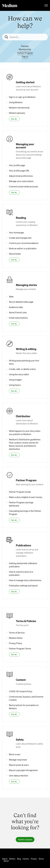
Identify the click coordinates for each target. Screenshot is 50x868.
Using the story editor (19, 374)
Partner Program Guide (20, 492)
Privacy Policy (15, 643)
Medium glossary (17, 113)
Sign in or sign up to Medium (22, 97)
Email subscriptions (18, 318)
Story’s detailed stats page (21, 302)
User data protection (19, 776)
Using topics (15, 385)
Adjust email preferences (21, 176)
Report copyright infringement (23, 770)
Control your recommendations (24, 243)
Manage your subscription (21, 181)
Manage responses (18, 760)
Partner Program (25, 53)
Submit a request (25, 839)
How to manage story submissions (25, 580)
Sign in (25, 56)
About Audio (15, 254)
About (6, 861)
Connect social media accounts (23, 186)
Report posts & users (19, 765)
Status (5, 859)
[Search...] (25, 37)
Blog (19, 859)
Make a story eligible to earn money (26, 497)
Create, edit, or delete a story (22, 369)
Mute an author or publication (23, 248)
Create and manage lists (20, 238)
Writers (12, 859)
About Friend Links (18, 312)
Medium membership (19, 108)
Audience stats (16, 307)
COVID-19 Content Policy (21, 691)
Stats (11, 297)
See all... (14, 119)
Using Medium (16, 102)
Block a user (15, 754)
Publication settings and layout (23, 586)
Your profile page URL (19, 171)
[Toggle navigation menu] (46, 5)
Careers (26, 859)
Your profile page (17, 165)
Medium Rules (16, 638)
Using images (15, 380)
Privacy (34, 859)
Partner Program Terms (20, 649)
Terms (41, 859)
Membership (25, 49)
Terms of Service (17, 633)
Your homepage (16, 232)
